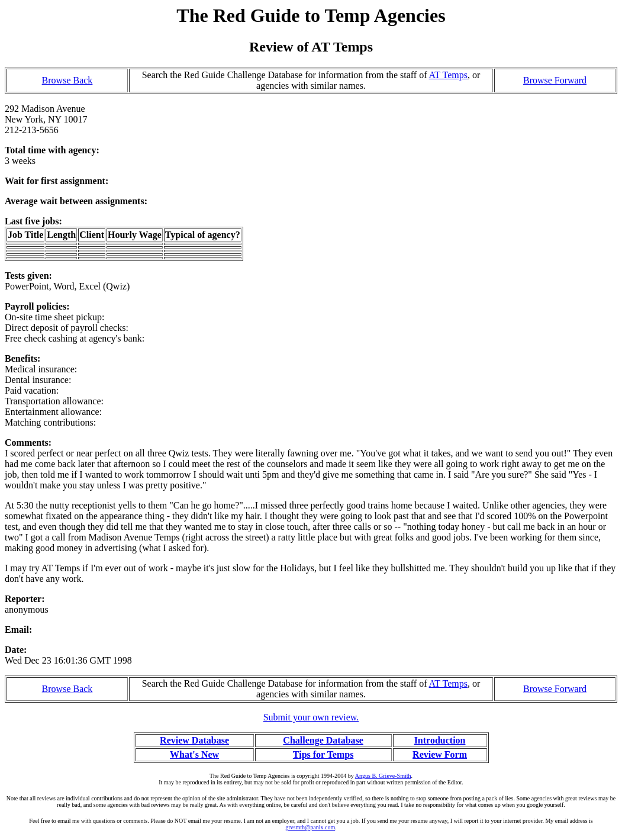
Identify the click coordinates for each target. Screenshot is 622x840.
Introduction (440, 740)
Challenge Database (323, 740)
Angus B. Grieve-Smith (383, 776)
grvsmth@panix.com (310, 827)
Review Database (194, 740)
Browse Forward (555, 80)
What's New (194, 754)
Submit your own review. (311, 717)
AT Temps (448, 75)
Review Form (440, 754)
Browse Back (67, 80)
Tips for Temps (323, 754)
